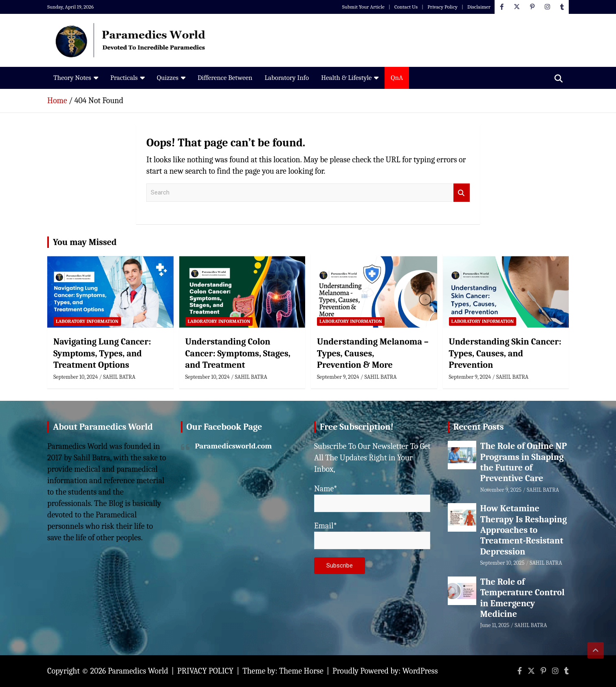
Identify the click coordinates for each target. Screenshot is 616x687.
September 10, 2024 (76, 377)
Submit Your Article (363, 7)
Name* (372, 498)
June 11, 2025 (495, 625)
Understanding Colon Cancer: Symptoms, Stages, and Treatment (238, 353)
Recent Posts (479, 427)
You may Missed (85, 242)
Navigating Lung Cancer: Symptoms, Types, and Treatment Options (102, 353)
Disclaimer (479, 7)
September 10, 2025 (503, 563)
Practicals (124, 78)
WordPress (420, 671)
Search (462, 193)
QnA (397, 78)
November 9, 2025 (501, 490)
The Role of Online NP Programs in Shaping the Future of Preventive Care (524, 462)
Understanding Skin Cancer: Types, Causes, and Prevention (505, 353)
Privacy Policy (442, 7)
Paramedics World (138, 671)
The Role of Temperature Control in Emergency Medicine (522, 598)
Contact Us (406, 7)
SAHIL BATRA (119, 377)
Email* (372, 535)
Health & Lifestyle (346, 78)
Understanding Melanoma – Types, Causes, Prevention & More (373, 353)
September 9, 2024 (338, 377)
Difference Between (225, 78)
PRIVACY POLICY (205, 671)
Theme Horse (301, 671)
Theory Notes (72, 78)
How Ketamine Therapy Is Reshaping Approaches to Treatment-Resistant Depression (524, 530)
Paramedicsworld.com (234, 446)
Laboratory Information (87, 321)
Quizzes (168, 78)
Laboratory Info (287, 78)
